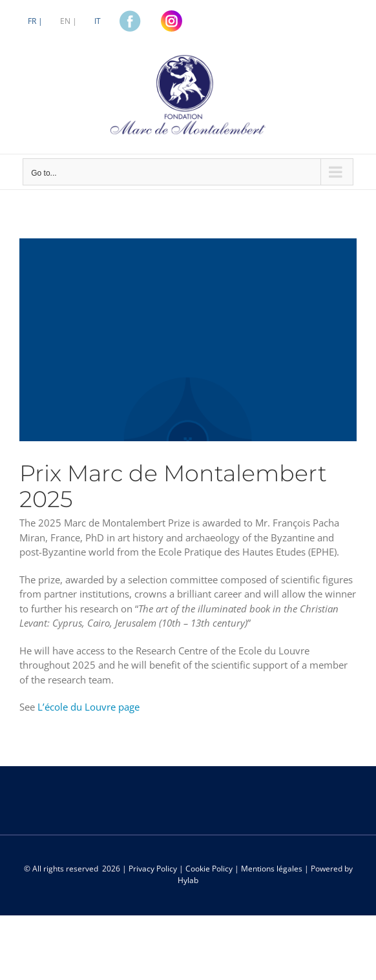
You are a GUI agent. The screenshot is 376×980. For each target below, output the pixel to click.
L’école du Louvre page (89, 707)
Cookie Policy (209, 869)
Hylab (188, 880)
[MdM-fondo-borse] (188, 340)
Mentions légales (272, 869)
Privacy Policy (153, 869)
